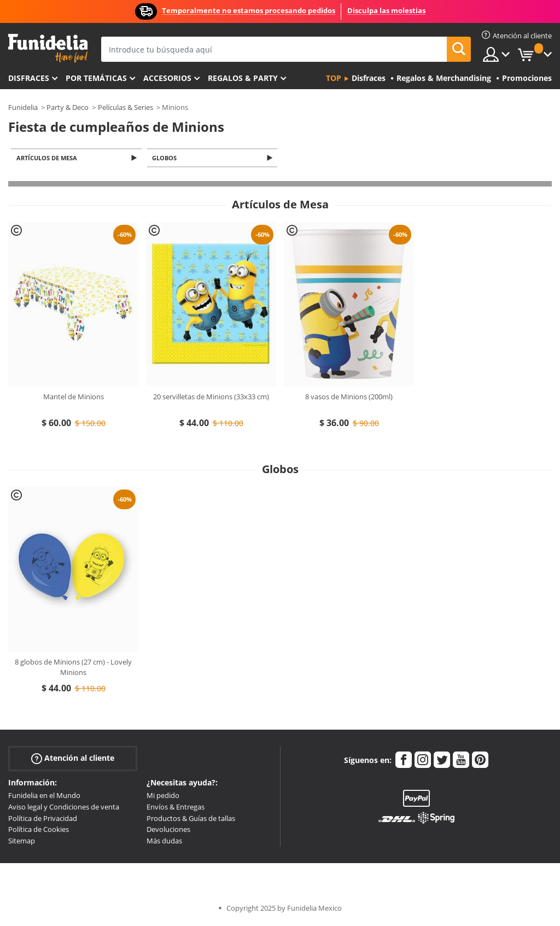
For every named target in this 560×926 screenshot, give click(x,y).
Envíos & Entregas (176, 808)
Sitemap (22, 842)
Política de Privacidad (43, 819)
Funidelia (23, 107)
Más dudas (164, 842)
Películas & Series (126, 107)
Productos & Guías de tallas (191, 819)
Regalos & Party (243, 78)
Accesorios (167, 78)
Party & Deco (68, 107)
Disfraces (29, 78)
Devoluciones (168, 830)
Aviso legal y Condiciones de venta (64, 808)
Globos (167, 158)
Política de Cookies (39, 830)
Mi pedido (163, 796)
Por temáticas (96, 78)
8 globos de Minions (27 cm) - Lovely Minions (73, 668)
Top (334, 78)
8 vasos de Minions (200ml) (349, 398)
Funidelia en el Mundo (44, 796)
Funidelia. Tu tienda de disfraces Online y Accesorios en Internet (48, 48)
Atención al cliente (73, 759)
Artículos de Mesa (48, 158)
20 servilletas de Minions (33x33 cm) (211, 398)
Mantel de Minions (74, 398)
